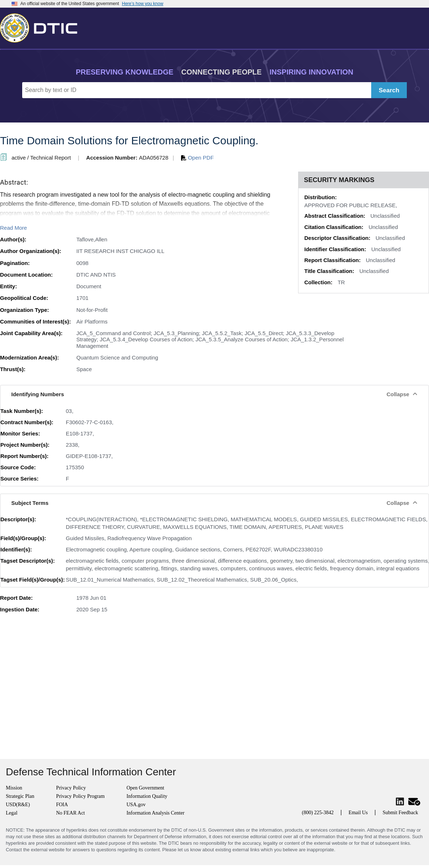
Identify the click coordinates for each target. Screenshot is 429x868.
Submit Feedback (400, 813)
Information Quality (147, 796)
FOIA (62, 805)
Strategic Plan (20, 796)
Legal (12, 813)
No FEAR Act (70, 813)
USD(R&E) (18, 805)
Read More (13, 228)
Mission (14, 788)
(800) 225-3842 (318, 813)
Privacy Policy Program (80, 796)
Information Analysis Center (155, 813)
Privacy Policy (71, 788)
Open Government (145, 788)
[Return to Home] (42, 27)
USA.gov (136, 805)
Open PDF (197, 158)
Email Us (358, 813)
